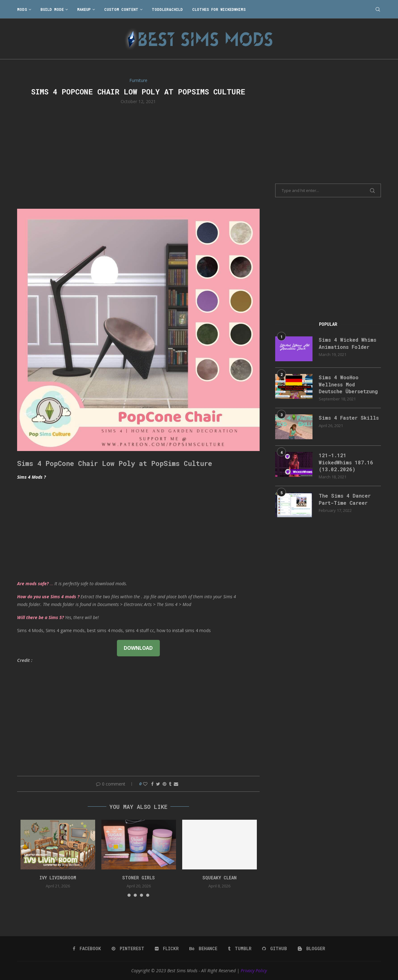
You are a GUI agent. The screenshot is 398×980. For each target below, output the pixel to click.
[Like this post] (145, 784)
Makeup (84, 9)
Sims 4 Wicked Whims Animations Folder (347, 343)
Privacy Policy (254, 971)
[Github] (275, 949)
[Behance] (203, 949)
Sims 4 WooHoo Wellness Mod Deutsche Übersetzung (348, 384)
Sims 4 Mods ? (31, 477)
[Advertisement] (138, 156)
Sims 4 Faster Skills (349, 418)
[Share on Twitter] (158, 784)
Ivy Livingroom (58, 878)
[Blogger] (311, 949)
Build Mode (52, 9)
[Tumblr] (240, 949)
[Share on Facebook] (152, 784)
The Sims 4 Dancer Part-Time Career (345, 499)
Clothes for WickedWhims (219, 9)
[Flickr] (167, 949)
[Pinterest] (128, 949)
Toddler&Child (167, 9)
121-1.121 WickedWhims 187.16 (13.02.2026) (346, 462)
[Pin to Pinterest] (164, 784)
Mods (22, 9)
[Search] (378, 9)
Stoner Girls (139, 878)
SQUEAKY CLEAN (220, 878)
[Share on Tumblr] (170, 784)
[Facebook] (87, 949)
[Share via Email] (176, 784)
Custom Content (121, 9)
